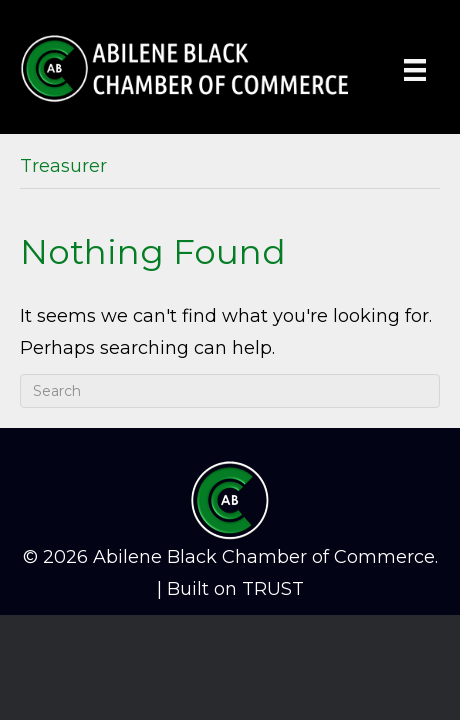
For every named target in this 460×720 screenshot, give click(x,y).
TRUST (273, 589)
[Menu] (415, 70)
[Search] (230, 391)
